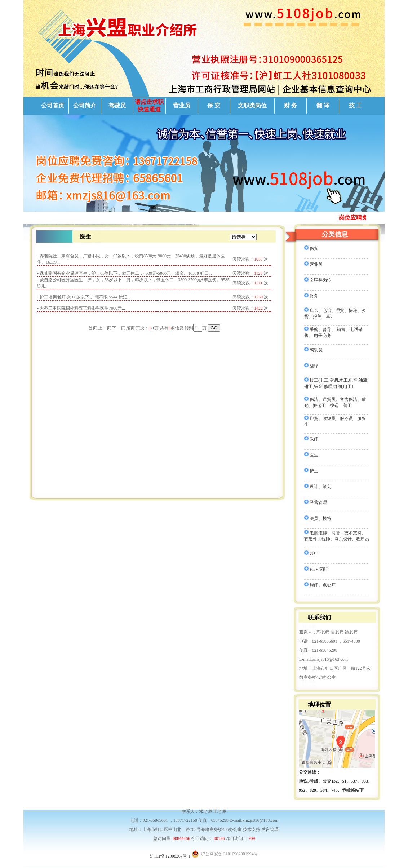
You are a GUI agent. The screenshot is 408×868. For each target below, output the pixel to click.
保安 (311, 248)
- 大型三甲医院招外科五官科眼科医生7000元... (81, 308)
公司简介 (85, 105)
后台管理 (270, 829)
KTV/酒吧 (316, 569)
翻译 (311, 366)
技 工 (355, 105)
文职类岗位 (252, 105)
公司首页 (53, 105)
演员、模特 (318, 518)
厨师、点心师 (320, 585)
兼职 (311, 553)
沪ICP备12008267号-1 (170, 856)
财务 (311, 296)
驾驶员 (117, 105)
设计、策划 (318, 487)
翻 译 (323, 105)
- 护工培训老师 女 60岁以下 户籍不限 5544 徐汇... (84, 297)
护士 (311, 471)
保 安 (214, 105)
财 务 (291, 105)
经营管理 (316, 502)
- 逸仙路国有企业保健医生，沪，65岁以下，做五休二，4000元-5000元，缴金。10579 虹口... (125, 273)
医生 (311, 455)
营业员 (182, 105)
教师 (311, 439)
